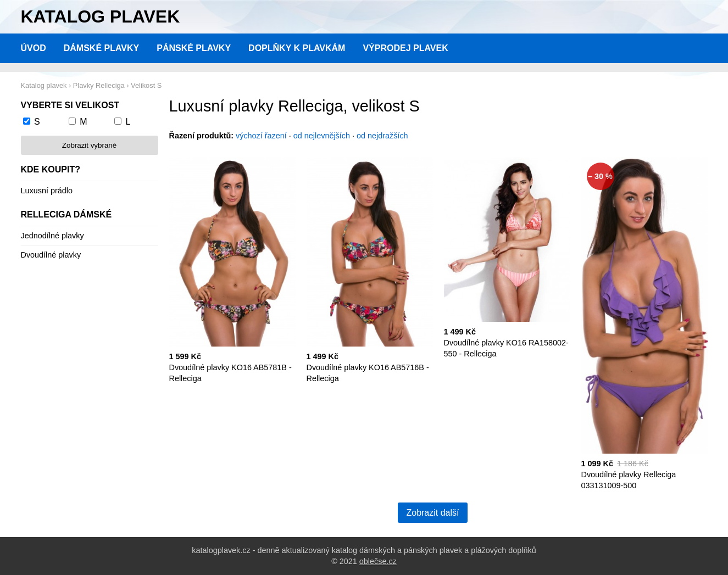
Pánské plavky (194, 48)
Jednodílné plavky (52, 236)
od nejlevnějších (322, 136)
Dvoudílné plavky (51, 255)
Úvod (34, 48)
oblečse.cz (378, 561)
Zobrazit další (432, 513)
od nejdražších (382, 136)
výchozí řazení (261, 136)
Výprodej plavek (405, 48)
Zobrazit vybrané (89, 145)
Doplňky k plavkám (297, 48)
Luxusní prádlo (47, 191)
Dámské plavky (102, 48)
